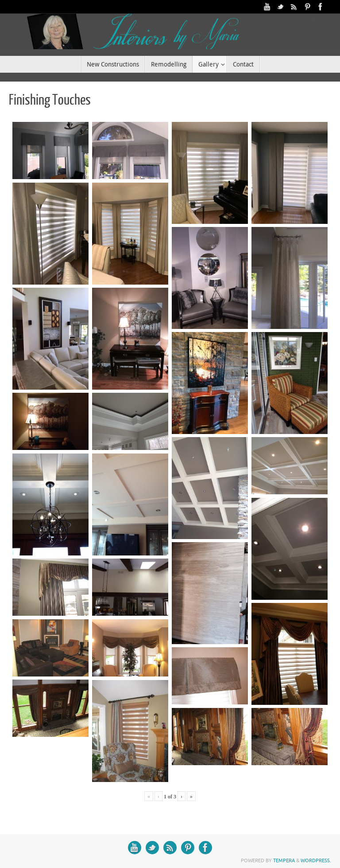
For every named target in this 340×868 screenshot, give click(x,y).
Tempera (284, 860)
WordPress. (316, 860)
